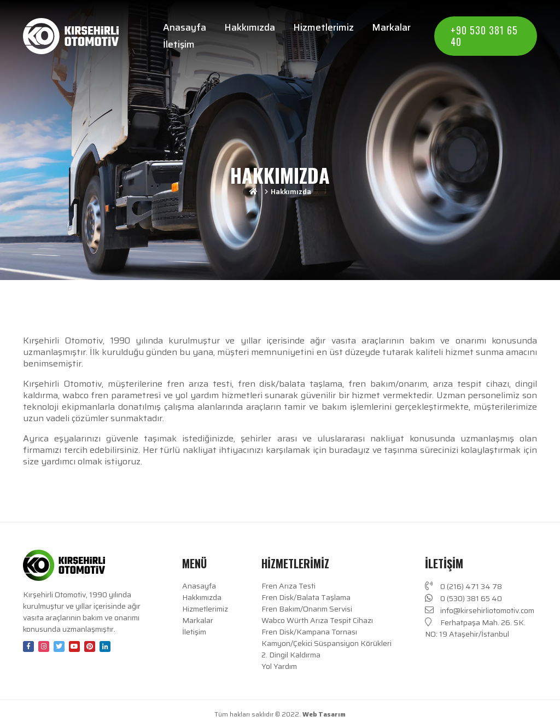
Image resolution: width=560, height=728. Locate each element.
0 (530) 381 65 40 (463, 598)
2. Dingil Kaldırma (291, 655)
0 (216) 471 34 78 (463, 586)
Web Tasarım (324, 714)
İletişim (179, 44)
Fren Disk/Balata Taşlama (306, 598)
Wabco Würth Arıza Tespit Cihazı (317, 621)
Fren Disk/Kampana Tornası (309, 632)
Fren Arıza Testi (288, 586)
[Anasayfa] (71, 36)
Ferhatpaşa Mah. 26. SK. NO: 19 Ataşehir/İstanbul (475, 628)
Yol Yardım (279, 666)
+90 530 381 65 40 (484, 36)
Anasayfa (185, 27)
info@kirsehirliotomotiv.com (480, 610)
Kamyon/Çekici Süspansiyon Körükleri (326, 643)
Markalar (391, 27)
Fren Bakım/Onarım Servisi (307, 609)
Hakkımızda (250, 27)
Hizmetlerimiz (323, 27)
